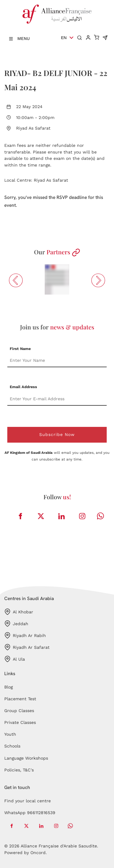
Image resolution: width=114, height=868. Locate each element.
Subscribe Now (57, 434)
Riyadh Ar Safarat (27, 647)
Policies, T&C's (19, 770)
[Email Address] (57, 399)
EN (64, 38)
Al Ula (15, 659)
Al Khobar (19, 612)
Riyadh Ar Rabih (25, 635)
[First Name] (57, 361)
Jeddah (16, 624)
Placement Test (20, 699)
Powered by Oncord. (26, 853)
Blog (9, 687)
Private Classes (20, 722)
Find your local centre (28, 801)
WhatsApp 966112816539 (30, 813)
